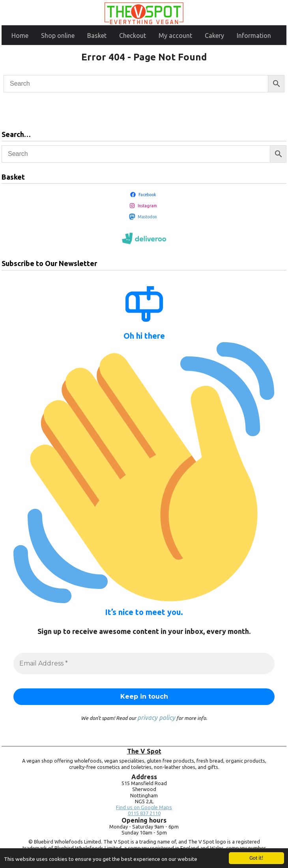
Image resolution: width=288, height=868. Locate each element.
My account (175, 36)
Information (254, 36)
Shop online (58, 36)
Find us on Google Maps (144, 807)
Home (20, 36)
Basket (97, 36)
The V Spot (144, 751)
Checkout (133, 36)
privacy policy (156, 718)
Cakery (214, 36)
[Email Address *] (144, 664)
